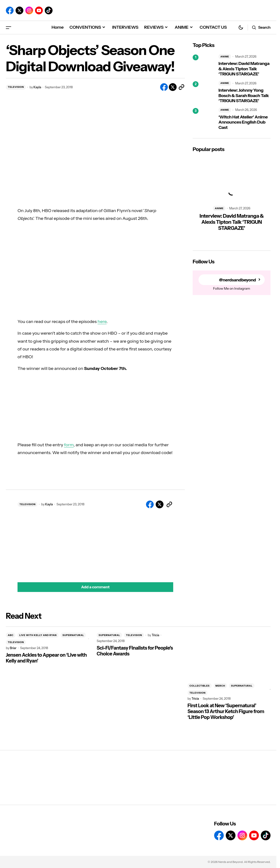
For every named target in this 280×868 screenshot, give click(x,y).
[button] (9, 27)
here (102, 322)
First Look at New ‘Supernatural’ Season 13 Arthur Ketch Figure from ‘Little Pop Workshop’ (226, 711)
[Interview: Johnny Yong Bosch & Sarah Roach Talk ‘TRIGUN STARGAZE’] (204, 92)
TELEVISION (16, 87)
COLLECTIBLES (200, 686)
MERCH (220, 686)
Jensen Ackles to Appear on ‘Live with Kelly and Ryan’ (46, 658)
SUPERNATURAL (73, 635)
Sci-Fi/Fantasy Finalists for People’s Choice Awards (135, 651)
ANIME (225, 57)
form (69, 445)
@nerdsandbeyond (237, 280)
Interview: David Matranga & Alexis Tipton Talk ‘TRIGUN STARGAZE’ (244, 69)
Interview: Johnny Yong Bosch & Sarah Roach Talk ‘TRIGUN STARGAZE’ (244, 96)
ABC (11, 635)
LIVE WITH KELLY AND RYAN (38, 635)
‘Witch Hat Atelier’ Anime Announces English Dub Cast (243, 122)
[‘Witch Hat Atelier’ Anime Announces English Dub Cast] (204, 119)
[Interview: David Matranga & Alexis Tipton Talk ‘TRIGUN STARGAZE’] (204, 65)
